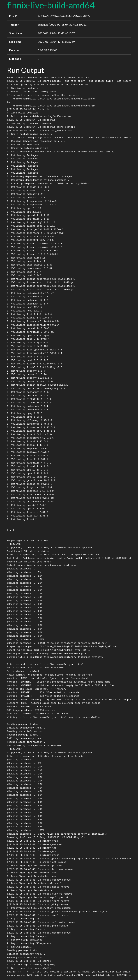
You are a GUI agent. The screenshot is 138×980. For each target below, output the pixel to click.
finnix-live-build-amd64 (51, 5)
